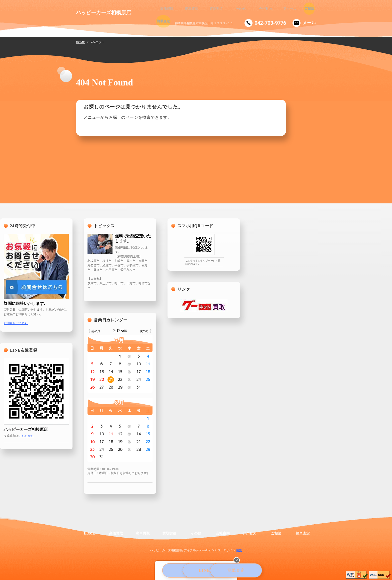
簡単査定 (306, 9)
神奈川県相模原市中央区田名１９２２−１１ (204, 23)
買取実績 (206, 9)
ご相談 (286, 9)
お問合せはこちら (92, 323)
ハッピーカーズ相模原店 (103, 12)
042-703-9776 (270, 23)
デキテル (190, 550)
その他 (226, 9)
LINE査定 (197, 571)
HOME (80, 42)
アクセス (266, 9)
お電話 (142, 571)
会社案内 (246, 9)
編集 (239, 550)
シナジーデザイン (223, 550)
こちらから (102, 436)
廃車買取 (186, 9)
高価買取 (166, 9)
